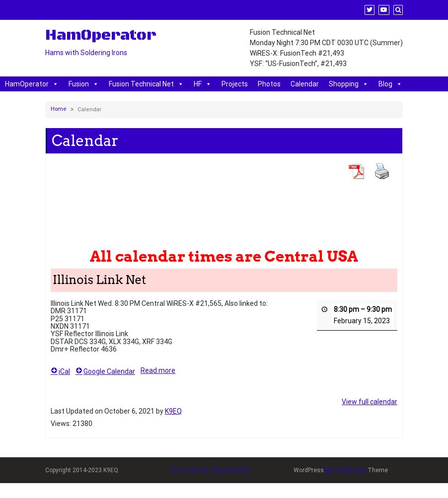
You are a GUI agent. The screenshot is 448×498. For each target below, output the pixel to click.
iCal (60, 371)
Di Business (346, 470)
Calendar (305, 84)
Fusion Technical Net (146, 84)
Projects (235, 84)
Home (59, 109)
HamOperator (32, 84)
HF (203, 84)
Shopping (349, 84)
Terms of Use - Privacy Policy (209, 470)
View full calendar (370, 402)
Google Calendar (105, 371)
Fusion (84, 84)
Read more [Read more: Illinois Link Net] (158, 370)
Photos (269, 84)
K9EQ (173, 411)
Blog (390, 84)
